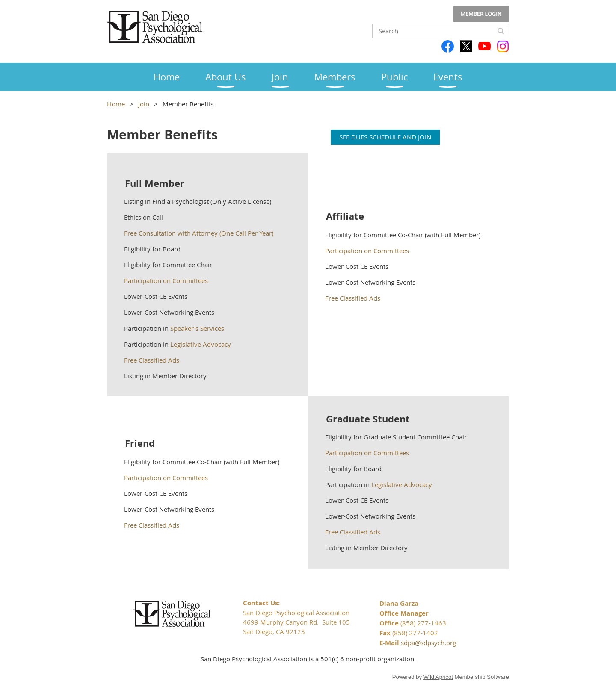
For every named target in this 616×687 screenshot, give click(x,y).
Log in (481, 14)
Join (144, 104)
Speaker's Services (197, 328)
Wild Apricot (438, 677)
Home (116, 104)
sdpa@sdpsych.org (428, 643)
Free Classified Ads (152, 360)
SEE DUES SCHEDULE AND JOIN (385, 137)
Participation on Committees (167, 280)
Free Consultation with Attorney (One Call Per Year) (199, 233)
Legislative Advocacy (201, 344)
